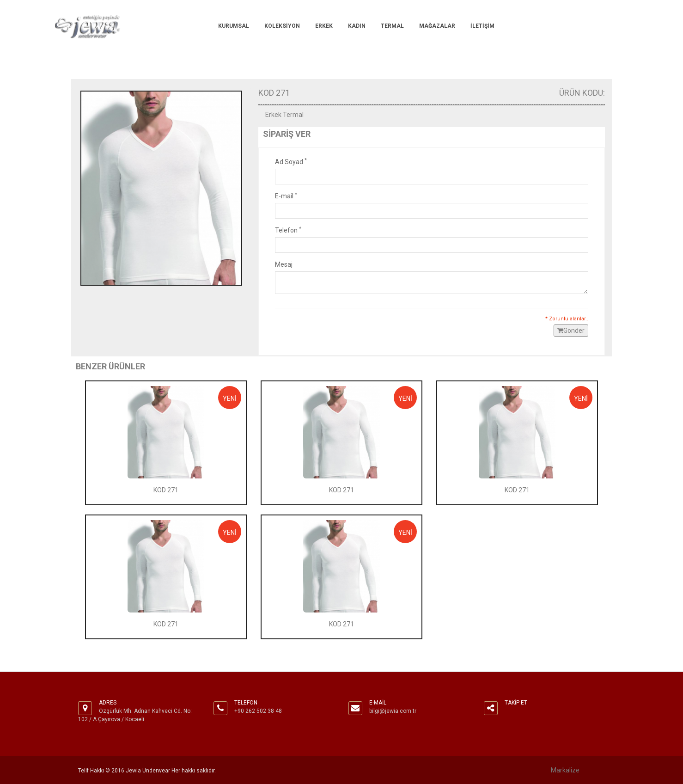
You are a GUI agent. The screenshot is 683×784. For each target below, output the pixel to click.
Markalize (565, 770)
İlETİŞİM (482, 26)
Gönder (571, 331)
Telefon (288, 230)
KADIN (357, 26)
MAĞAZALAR (437, 26)
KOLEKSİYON (282, 26)
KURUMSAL (234, 26)
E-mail (286, 196)
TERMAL (392, 26)
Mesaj (284, 264)
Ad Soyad (291, 161)
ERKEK (324, 26)
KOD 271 (166, 490)
